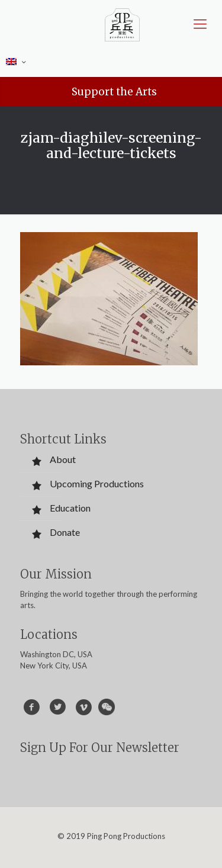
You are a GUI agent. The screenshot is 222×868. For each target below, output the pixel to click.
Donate (65, 532)
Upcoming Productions (97, 483)
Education (70, 508)
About (63, 459)
